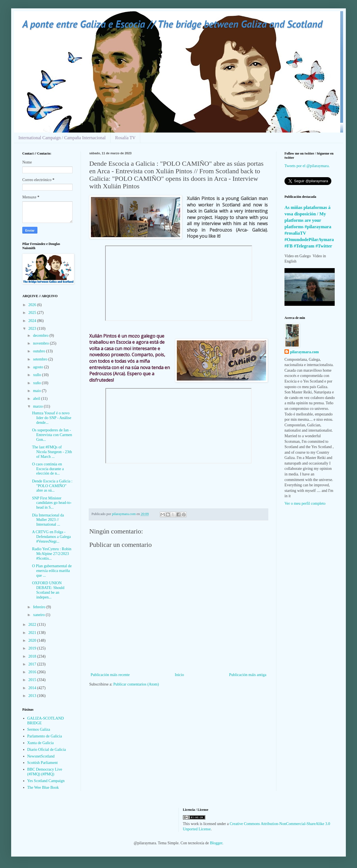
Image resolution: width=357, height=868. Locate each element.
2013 (33, 696)
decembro (41, 336)
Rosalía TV (125, 138)
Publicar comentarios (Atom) (136, 684)
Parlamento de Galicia (45, 736)
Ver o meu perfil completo (305, 503)
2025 (33, 313)
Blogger (216, 843)
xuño (37, 383)
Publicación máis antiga (248, 675)
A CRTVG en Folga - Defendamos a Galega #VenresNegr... (51, 537)
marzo (38, 406)
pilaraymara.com (304, 352)
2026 (33, 305)
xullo (37, 375)
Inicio (179, 675)
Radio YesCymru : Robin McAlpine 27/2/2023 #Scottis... (52, 554)
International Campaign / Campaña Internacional (62, 138)
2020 (33, 640)
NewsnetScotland (41, 756)
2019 (33, 648)
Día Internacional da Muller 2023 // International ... (48, 520)
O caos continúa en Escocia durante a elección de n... (48, 469)
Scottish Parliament (43, 763)
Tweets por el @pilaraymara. (307, 166)
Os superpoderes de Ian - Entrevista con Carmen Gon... (52, 435)
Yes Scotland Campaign (46, 781)
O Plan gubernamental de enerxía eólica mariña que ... (52, 571)
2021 (33, 633)
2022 (33, 625)
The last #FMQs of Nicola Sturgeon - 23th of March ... (52, 452)
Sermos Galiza (39, 729)
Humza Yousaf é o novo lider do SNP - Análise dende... (52, 418)
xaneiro (39, 615)
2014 (33, 688)
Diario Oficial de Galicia (47, 750)
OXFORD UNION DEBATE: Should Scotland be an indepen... (48, 590)
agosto (38, 367)
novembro (41, 343)
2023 (33, 329)
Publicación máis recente (110, 675)
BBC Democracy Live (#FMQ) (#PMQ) (45, 772)
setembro (41, 359)
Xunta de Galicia (41, 743)
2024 (33, 321)
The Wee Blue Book (43, 788)
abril (37, 399)
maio (37, 391)
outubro (39, 351)
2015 (33, 680)
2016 (33, 672)
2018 (33, 656)
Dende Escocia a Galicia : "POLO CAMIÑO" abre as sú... (52, 486)
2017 (33, 664)
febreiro (40, 607)
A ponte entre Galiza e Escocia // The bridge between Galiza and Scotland (172, 24)
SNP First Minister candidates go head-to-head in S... (52, 503)
